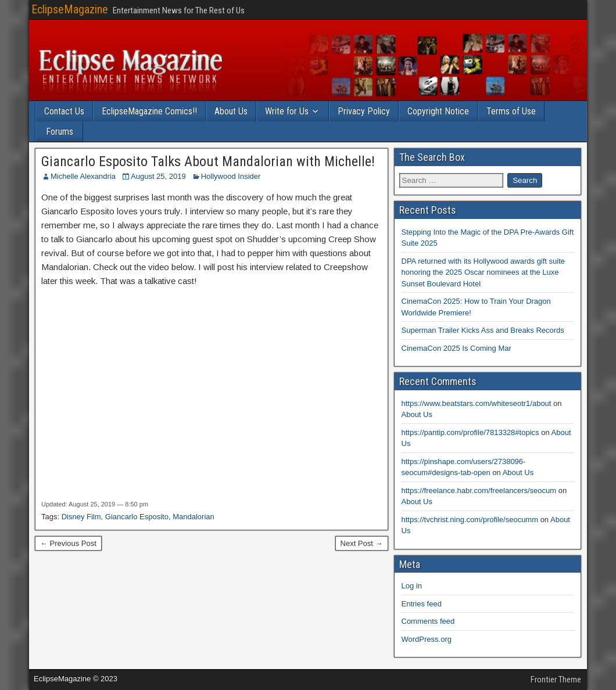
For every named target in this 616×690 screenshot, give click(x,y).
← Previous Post (68, 543)
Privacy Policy (364, 111)
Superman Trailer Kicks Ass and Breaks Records (483, 330)
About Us (231, 111)
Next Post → (362, 543)
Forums (60, 132)
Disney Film (81, 517)
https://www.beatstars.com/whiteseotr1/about (477, 403)
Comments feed (428, 621)
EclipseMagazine (70, 9)
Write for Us (287, 111)
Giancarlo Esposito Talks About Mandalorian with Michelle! (208, 161)
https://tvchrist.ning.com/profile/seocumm (470, 520)
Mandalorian (194, 517)
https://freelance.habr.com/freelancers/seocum (479, 490)
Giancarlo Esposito (137, 517)
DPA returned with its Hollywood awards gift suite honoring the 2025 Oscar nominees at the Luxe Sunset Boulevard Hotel (484, 272)
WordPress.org (427, 639)
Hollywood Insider (231, 176)
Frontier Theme (556, 680)
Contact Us (64, 111)
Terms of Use (511, 111)
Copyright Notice (438, 111)
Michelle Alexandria (83, 176)
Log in (412, 586)
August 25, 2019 (158, 176)
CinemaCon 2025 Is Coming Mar (456, 348)
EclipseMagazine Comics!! (149, 111)
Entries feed (422, 604)
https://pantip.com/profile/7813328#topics (470, 432)
